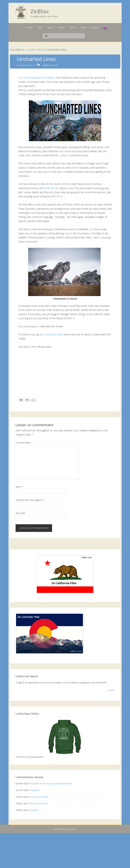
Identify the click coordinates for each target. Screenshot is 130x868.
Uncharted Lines (53, 334)
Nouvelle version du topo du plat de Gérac (51, 783)
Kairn (112, 690)
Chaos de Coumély (39, 797)
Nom (19, 487)
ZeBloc (40, 11)
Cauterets (35, 790)
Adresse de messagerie (30, 500)
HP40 (47, 188)
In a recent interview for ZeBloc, (37, 78)
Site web (20, 513)
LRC (57, 188)
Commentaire (23, 443)
